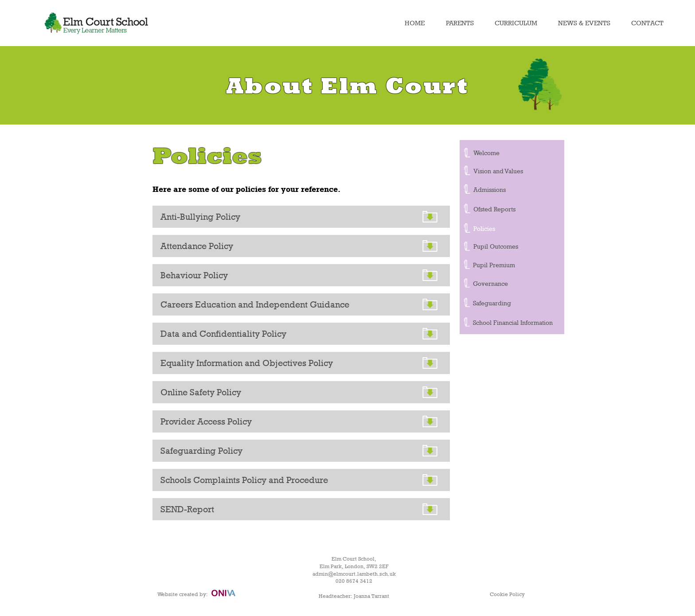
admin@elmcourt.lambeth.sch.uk (354, 574)
